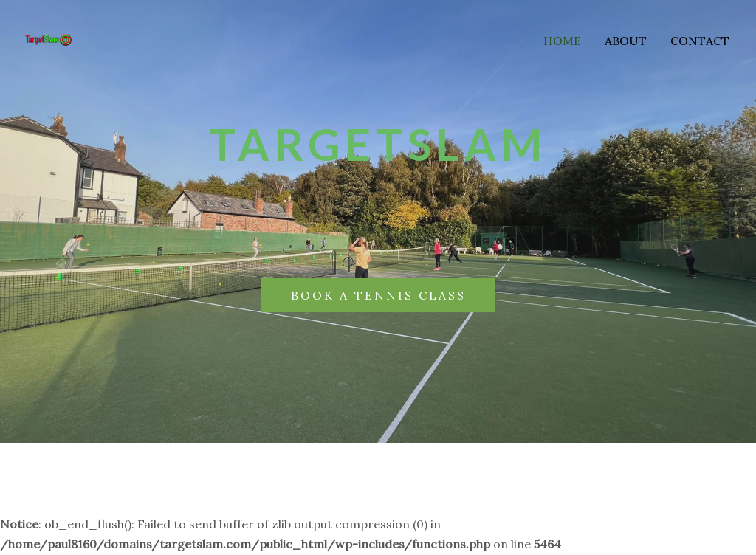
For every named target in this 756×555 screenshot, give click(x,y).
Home (562, 41)
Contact (700, 41)
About (626, 41)
